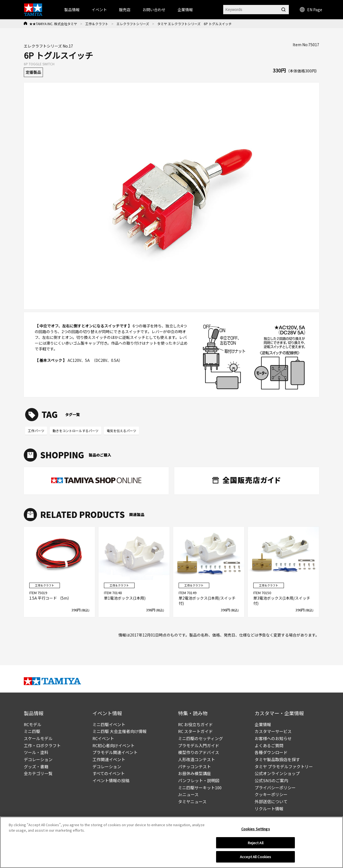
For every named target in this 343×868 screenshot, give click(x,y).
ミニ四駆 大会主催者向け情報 (120, 731)
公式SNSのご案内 (271, 780)
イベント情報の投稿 (111, 780)
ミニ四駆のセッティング (200, 738)
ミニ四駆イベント (109, 724)
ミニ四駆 (32, 731)
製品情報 (72, 10)
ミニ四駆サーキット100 (200, 788)
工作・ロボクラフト (42, 745)
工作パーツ (36, 431)
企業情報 (263, 724)
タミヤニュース (192, 801)
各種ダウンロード (271, 752)
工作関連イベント (109, 759)
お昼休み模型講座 (194, 773)
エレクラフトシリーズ (133, 24)
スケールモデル (38, 738)
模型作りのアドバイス (199, 752)
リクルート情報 (269, 809)
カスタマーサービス (273, 731)
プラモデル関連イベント (115, 752)
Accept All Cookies (255, 857)
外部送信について (271, 801)
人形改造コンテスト (197, 759)
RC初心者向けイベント (114, 745)
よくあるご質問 (269, 745)
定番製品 (33, 72)
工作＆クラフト (97, 24)
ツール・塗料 (36, 752)
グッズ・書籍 (36, 766)
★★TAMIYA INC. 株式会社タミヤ (53, 24)
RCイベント (103, 738)
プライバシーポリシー (275, 788)
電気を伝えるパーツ (121, 431)
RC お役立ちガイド (195, 724)
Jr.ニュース (188, 794)
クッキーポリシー (271, 794)
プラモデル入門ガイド (199, 745)
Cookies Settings (256, 829)
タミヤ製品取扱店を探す (277, 759)
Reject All (256, 843)
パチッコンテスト (194, 766)
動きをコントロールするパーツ (75, 431)
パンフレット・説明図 (199, 780)
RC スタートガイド (195, 731)
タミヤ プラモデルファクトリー (284, 766)
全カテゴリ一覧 (38, 773)
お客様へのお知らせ (273, 738)
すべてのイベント (109, 773)
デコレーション (38, 759)
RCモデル (33, 724)
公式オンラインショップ (277, 773)
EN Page (311, 10)
